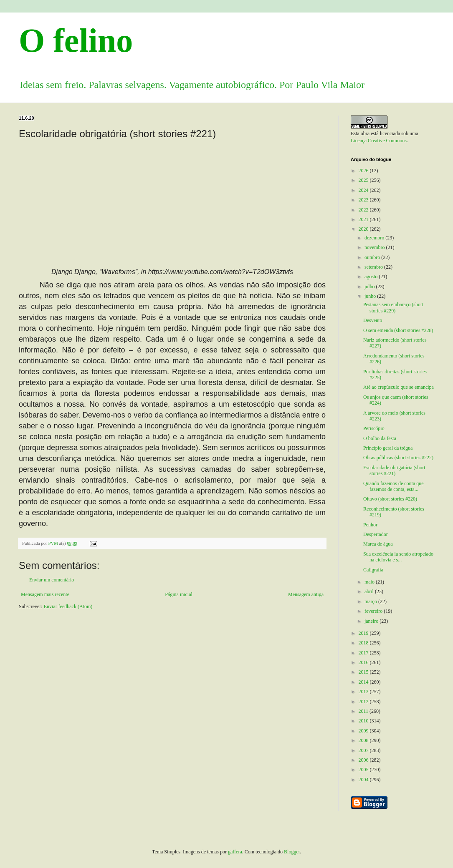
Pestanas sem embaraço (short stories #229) (393, 307)
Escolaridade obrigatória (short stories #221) (394, 470)
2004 (364, 780)
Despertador (376, 534)
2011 (364, 711)
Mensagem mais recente (45, 594)
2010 (364, 721)
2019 (364, 633)
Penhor (370, 525)
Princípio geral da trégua (388, 448)
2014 (364, 682)
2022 (364, 210)
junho (371, 296)
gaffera (235, 852)
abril (370, 591)
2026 (364, 171)
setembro (374, 267)
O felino (76, 40)
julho (370, 287)
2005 (364, 770)
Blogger (292, 852)
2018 (364, 643)
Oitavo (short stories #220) (390, 499)
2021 (364, 219)
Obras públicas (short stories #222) (398, 458)
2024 (364, 190)
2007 (364, 750)
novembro (375, 247)
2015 (364, 672)
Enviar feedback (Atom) (68, 606)
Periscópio (374, 428)
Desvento (373, 320)
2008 (364, 740)
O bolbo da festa (380, 438)
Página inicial (179, 594)
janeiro (372, 621)
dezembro (375, 238)
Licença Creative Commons (379, 141)
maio (370, 582)
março (371, 601)
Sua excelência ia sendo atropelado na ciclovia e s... (398, 557)
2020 (364, 229)
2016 (364, 662)
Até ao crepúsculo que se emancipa (399, 387)
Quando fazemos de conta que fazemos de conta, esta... (394, 486)
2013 (364, 692)
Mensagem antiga (306, 594)
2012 (364, 702)
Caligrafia (373, 570)
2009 (364, 731)
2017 (364, 653)
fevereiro (374, 611)
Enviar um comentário (52, 580)
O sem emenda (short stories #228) (398, 330)
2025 (364, 180)
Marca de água (378, 544)
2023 (364, 200)
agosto (372, 277)
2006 (364, 760)
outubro (373, 257)
